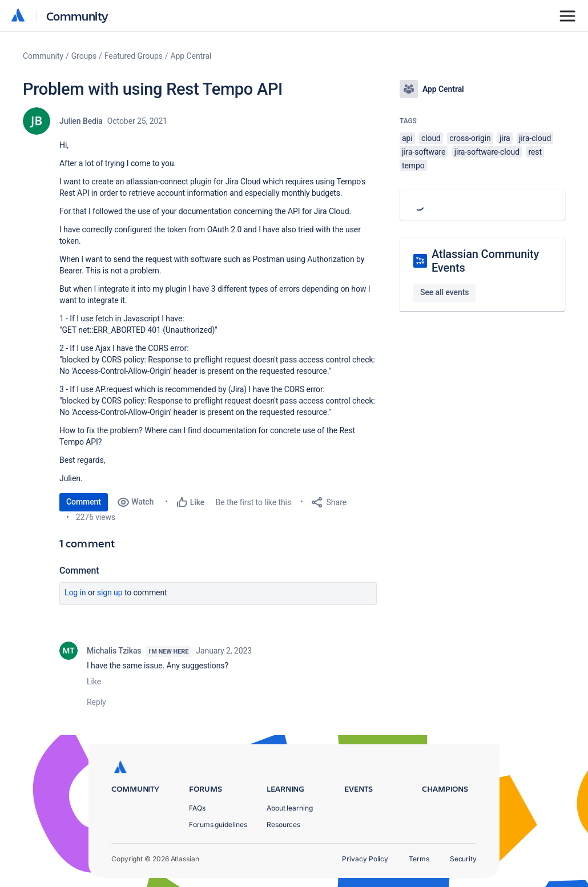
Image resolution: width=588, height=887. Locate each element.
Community (77, 16)
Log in (75, 592)
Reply (96, 702)
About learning (290, 808)
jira (505, 138)
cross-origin (470, 138)
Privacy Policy (365, 859)
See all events (444, 292)
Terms (419, 859)
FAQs (197, 808)
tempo (413, 166)
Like (94, 682)
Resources (283, 824)
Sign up (110, 592)
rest (535, 152)
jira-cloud (535, 138)
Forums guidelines (218, 824)
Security (463, 859)
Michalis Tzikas (114, 651)
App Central (191, 56)
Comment (84, 502)
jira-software (424, 152)
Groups (84, 56)
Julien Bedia (81, 121)
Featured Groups (134, 56)
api (407, 138)
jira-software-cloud (487, 152)
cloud (431, 138)
